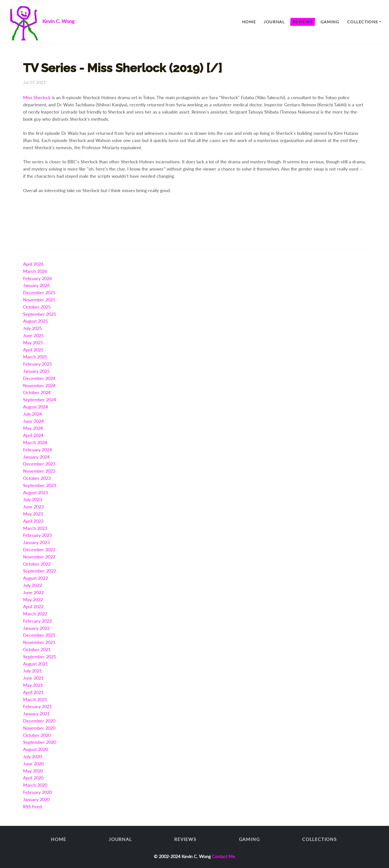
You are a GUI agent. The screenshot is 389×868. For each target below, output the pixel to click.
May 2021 (33, 685)
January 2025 (36, 371)
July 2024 (32, 414)
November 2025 (39, 300)
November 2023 (39, 471)
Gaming (330, 22)
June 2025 (33, 335)
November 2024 (39, 385)
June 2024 (33, 421)
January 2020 (36, 799)
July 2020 (32, 756)
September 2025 (40, 314)
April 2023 (33, 521)
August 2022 (35, 578)
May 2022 (33, 600)
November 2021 (39, 642)
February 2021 (37, 706)
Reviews (303, 22)
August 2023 (35, 492)
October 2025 (37, 307)
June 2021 (33, 678)
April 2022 (33, 607)
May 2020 (33, 771)
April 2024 (33, 435)
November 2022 (39, 557)
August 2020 (35, 749)
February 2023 (37, 535)
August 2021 (35, 664)
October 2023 (37, 478)
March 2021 (35, 699)
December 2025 (39, 292)
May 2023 (33, 514)
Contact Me (224, 856)
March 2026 (35, 271)
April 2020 (33, 778)
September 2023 (40, 485)
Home (249, 22)
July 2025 (32, 328)
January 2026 (36, 285)
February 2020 (37, 792)
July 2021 (32, 671)
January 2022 (36, 628)
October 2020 (37, 735)
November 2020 (39, 728)
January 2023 (36, 542)
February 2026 (37, 278)
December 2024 (39, 378)
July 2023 (32, 499)
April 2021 (33, 692)
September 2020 (40, 742)
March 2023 (35, 528)
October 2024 (37, 392)
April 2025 (33, 350)
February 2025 (37, 364)
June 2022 (33, 592)
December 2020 (39, 721)
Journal (274, 22)
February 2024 (37, 450)
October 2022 (37, 564)
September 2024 (40, 400)
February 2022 (37, 621)
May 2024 (33, 428)
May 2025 (33, 343)
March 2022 (35, 614)
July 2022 (32, 585)
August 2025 (35, 321)
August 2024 (35, 407)
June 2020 (33, 764)
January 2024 (36, 457)
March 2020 (35, 785)
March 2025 (35, 357)
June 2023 (33, 507)
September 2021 (40, 657)
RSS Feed (32, 807)
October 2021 (37, 649)
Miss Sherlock (37, 97)
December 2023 (39, 464)
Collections (363, 22)
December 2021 (39, 635)
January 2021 (36, 714)
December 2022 (39, 550)
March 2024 (35, 442)
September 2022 (40, 571)
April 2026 (33, 264)
